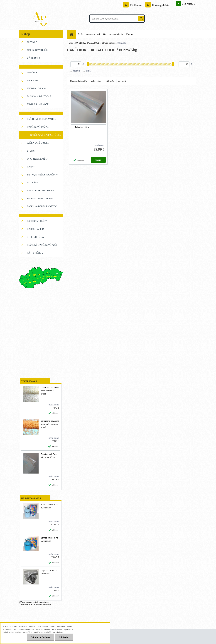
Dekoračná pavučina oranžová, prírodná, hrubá (50, 424)
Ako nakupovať (93, 34)
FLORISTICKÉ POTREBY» (40, 198)
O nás (81, 34)
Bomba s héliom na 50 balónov (49, 539)
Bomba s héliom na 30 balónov (49, 506)
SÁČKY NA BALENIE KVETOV (42, 206)
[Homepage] (73, 34)
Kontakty (130, 34)
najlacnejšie (96, 81)
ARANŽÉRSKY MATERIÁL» (41, 190)
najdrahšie (110, 81)
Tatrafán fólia (82, 127)
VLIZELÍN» (32, 182)
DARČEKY (32, 72)
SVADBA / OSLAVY (37, 88)
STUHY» (31, 151)
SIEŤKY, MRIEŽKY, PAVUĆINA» (43, 175)
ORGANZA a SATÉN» (38, 159)
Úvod (71, 43)
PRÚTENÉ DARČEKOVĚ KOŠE (42, 245)
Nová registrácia (160, 5)
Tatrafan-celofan (109, 43)
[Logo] (40, 19)
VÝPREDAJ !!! (34, 58)
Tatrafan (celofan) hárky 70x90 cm (49, 456)
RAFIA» (31, 167)
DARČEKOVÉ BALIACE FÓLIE (87, 43)
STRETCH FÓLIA (35, 237)
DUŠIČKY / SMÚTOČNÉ (39, 96)
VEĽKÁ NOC (33, 80)
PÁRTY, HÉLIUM (35, 253)
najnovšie (123, 81)
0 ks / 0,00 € (189, 4)
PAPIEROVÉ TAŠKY (37, 221)
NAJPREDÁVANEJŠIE (38, 50)
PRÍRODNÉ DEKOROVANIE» (42, 119)
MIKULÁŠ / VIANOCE (38, 104)
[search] (141, 19)
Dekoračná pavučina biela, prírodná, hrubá (50, 391)
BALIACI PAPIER (35, 229)
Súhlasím (64, 637)
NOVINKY (32, 42)
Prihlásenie (136, 5)
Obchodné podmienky (113, 34)
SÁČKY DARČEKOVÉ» (38, 143)
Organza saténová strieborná (49, 572)
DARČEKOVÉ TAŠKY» (38, 127)
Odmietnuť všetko (40, 637)
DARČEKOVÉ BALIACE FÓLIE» (46, 135)
